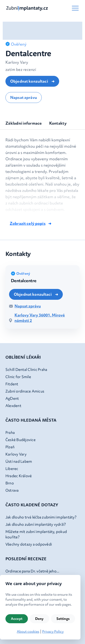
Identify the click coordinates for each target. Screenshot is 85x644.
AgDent (12, 398)
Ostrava (12, 490)
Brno (10, 483)
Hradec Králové (19, 476)
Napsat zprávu (24, 97)
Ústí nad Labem (19, 461)
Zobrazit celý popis (28, 223)
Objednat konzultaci (29, 81)
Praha (10, 432)
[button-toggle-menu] (75, 8)
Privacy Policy (53, 632)
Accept (17, 619)
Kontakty (58, 123)
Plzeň (10, 447)
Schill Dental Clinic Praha (26, 370)
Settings (63, 619)
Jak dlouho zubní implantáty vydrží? (36, 524)
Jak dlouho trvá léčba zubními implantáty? (41, 517)
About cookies (28, 632)
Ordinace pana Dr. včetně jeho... (32, 571)
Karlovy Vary (16, 454)
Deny (39, 619)
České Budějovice (21, 440)
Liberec (12, 469)
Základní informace (24, 123)
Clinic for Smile (18, 377)
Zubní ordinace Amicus (25, 391)
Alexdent (13, 406)
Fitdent (12, 384)
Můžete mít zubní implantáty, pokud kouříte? (36, 534)
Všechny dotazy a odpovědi (29, 544)
